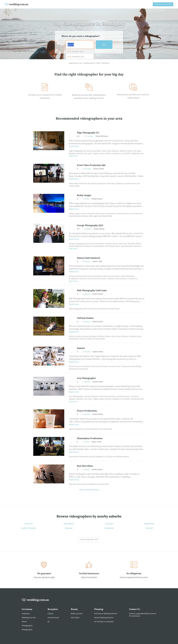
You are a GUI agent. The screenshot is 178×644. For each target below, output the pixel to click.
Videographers (89, 63)
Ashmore (29, 524)
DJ (48, 622)
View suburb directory (89, 539)
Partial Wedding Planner (104, 618)
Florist (24, 622)
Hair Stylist (75, 618)
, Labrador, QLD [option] (75, 51)
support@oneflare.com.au (146, 614)
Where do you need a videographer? (81, 36)
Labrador (109, 524)
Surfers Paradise (29, 528)
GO (104, 45)
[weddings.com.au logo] (17, 4)
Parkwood (109, 528)
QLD (98, 63)
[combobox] (80, 45)
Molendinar (149, 524)
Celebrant (26, 614)
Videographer (27, 630)
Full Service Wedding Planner (106, 614)
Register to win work (163, 4)
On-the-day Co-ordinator (104, 622)
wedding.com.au (75, 63)
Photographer (27, 626)
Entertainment (53, 618)
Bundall (149, 528)
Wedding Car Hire (29, 618)
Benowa (69, 528)
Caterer (51, 614)
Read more (74, 146)
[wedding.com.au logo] (35, 601)
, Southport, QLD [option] (76, 57)
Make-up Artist (77, 614)
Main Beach (69, 524)
